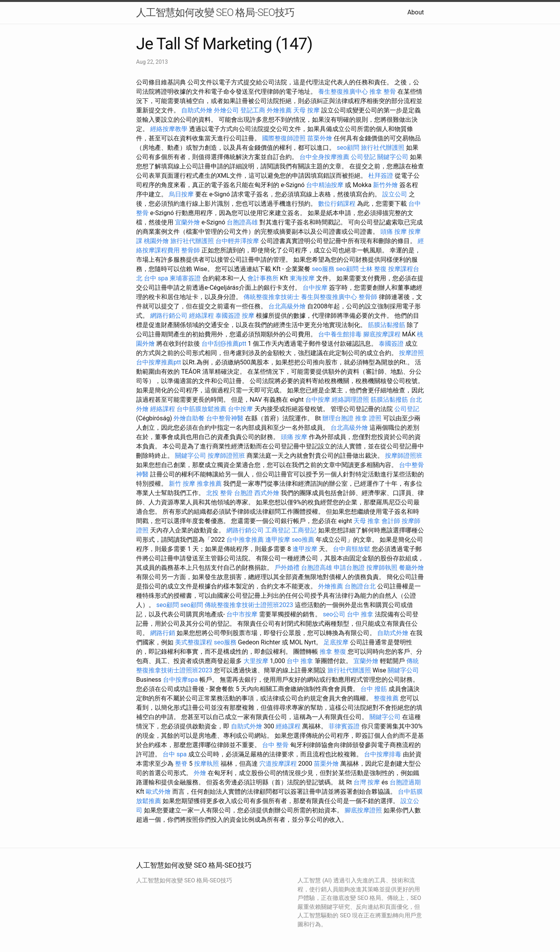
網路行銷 (163, 633)
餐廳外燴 (411, 568)
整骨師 (191, 250)
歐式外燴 (158, 792)
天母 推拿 (367, 521)
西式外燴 (267, 493)
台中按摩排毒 (383, 754)
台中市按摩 (242, 614)
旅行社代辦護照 (383, 148)
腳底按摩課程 (382, 334)
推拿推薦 (209, 484)
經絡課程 (201, 316)
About (416, 12)
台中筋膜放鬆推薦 (201, 409)
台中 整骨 (275, 745)
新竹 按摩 (182, 484)
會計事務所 (263, 278)
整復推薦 (386, 698)
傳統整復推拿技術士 (271, 297)
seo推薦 (303, 540)
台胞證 (243, 493)
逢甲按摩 (278, 540)
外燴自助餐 (189, 418)
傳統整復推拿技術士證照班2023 (249, 605)
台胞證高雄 (242, 222)
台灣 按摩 (367, 782)
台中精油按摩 (325, 185)
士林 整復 (373, 269)
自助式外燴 (197, 110)
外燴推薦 (279, 110)
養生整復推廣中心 (343, 92)
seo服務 (323, 269)
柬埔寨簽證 (185, 278)
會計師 (391, 521)
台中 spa (156, 278)
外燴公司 (226, 110)
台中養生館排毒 (340, 334)
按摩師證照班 (226, 456)
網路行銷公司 (169, 316)
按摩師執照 (382, 568)
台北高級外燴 (287, 306)
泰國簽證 (228, 316)
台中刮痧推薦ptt (224, 344)
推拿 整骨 (383, 92)
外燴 (200, 773)
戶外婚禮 (287, 568)
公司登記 (363, 157)
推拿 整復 (333, 652)
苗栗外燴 (320, 138)
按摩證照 (411, 353)
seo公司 (334, 614)
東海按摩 (302, 278)
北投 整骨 (219, 493)
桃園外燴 (156, 241)
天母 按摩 (306, 110)
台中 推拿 (360, 614)
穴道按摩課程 (278, 764)
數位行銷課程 (337, 204)
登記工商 (253, 110)
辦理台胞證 (338, 418)
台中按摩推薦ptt (158, 362)
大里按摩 (256, 661)
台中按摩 (315, 288)
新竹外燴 (385, 185)
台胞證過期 (405, 782)
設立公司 (395, 194)
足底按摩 (336, 642)
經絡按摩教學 (169, 129)
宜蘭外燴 (187, 222)
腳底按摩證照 (363, 810)
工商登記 (278, 530)
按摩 (248, 316)
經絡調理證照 (350, 400)
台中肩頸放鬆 (352, 549)
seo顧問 (348, 148)
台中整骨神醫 (225, 418)
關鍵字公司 (393, 157)
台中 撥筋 (374, 689)
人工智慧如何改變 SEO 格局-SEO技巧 (215, 12)
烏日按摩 (181, 194)
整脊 (181, 764)
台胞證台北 (360, 586)
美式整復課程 (194, 642)
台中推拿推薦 (245, 540)
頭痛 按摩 (394, 232)
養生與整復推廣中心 (329, 297)
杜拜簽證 (381, 176)
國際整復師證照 (284, 138)
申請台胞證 (349, 568)
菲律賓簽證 (344, 726)
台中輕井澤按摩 (237, 241)
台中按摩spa (180, 680)
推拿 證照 (368, 418)
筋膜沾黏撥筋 (387, 325)
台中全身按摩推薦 (324, 157)
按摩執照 (206, 764)
